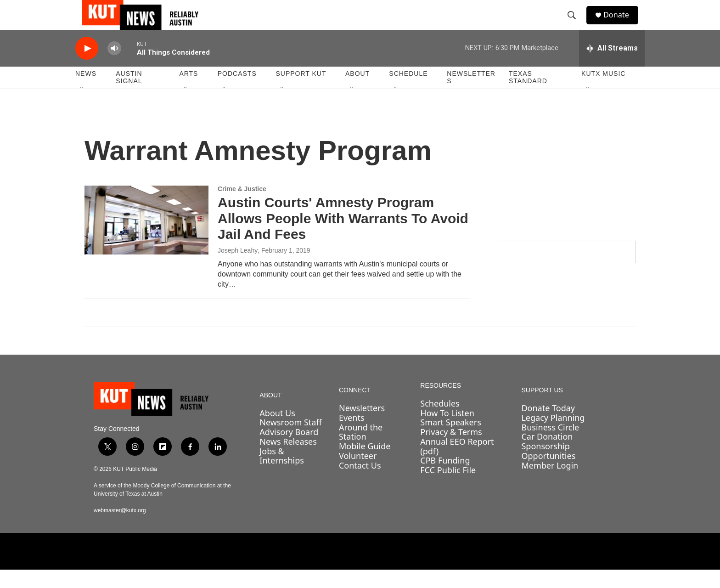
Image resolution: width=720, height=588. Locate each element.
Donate (621, 24)
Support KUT (301, 92)
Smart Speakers (450, 441)
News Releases (288, 460)
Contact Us (360, 484)
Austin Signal (129, 96)
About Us (277, 431)
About (357, 92)
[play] (87, 67)
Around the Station (361, 450)
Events (352, 436)
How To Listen (447, 431)
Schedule (408, 92)
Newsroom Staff (290, 441)
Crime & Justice (242, 207)
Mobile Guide (365, 464)
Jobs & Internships (282, 474)
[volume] (114, 67)
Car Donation (547, 455)
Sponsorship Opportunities (548, 469)
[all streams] (612, 67)
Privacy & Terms (451, 450)
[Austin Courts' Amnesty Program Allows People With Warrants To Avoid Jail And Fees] (146, 238)
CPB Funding (445, 479)
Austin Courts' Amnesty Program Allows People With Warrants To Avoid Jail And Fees (343, 237)
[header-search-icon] (575, 24)
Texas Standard (528, 96)
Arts (188, 92)
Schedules (440, 422)
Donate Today (548, 426)
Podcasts (237, 92)
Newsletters (471, 96)
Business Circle (550, 446)
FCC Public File (448, 488)
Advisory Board (289, 450)
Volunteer (358, 474)
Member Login (550, 484)
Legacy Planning (553, 436)
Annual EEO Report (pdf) (457, 465)
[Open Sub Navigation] (82, 107)
